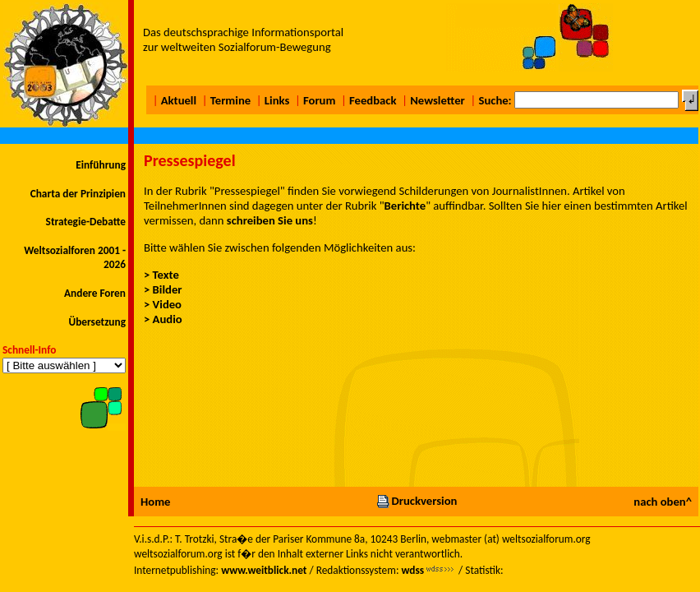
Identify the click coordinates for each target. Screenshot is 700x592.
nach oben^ (663, 502)
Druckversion (417, 501)
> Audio (163, 319)
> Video (163, 304)
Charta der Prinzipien (78, 194)
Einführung (101, 165)
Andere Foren (95, 293)
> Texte (161, 275)
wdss (412, 570)
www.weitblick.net (264, 570)
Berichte (405, 206)
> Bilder (163, 289)
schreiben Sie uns (270, 220)
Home (155, 502)
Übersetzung (97, 322)
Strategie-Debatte (86, 222)
